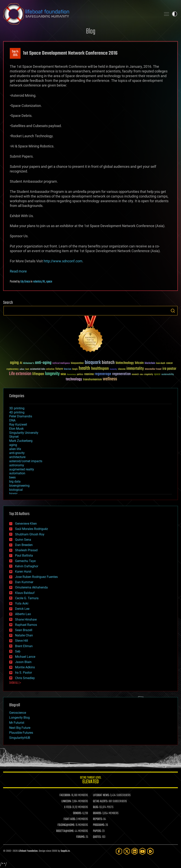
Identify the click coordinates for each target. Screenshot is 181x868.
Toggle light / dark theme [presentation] (175, 14)
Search (173, 311)
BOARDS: (97, 813)
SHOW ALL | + (15, 683)
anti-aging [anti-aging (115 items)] (43, 363)
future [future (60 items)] (59, 369)
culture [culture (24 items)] (22, 369)
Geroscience (18, 713)
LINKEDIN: (66, 801)
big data (15, 481)
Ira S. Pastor (23, 673)
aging (13, 445)
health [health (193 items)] (84, 369)
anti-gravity (17, 453)
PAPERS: (97, 831)
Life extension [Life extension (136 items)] (20, 374)
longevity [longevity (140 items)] (52, 374)
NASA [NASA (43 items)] (63, 374)
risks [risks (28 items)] (141, 374)
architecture (17, 457)
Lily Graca (25, 282)
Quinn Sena (23, 540)
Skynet (14, 437)
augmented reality (22, 469)
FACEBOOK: (65, 795)
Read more (18, 271)
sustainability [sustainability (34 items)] (168, 375)
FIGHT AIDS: (70, 819)
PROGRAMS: (99, 825)
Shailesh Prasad (26, 550)
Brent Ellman (24, 646)
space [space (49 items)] (157, 374)
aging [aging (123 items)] (14, 363)
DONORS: (77, 813)
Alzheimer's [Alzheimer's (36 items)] (29, 363)
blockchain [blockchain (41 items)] (150, 363)
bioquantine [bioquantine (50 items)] (77, 363)
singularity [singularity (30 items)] (149, 375)
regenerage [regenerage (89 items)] (103, 374)
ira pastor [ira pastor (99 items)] (169, 369)
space (49, 282)
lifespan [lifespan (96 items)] (38, 374)
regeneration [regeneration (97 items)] (121, 374)
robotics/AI (39, 282)
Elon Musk (16, 429)
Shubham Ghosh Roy (30, 534)
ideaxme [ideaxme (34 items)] (122, 369)
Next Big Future (20, 728)
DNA (12, 420)
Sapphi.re (65, 851)
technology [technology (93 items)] (74, 379)
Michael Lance (25, 657)
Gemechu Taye (25, 561)
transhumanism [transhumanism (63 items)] (92, 379)
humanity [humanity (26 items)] (113, 369)
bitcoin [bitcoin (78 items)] (139, 363)
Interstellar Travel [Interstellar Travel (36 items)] (153, 369)
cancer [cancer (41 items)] (169, 363)
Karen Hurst (23, 572)
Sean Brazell (24, 630)
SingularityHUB (20, 738)
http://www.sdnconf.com (63, 261)
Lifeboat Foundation (28, 851)
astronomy (17, 465)
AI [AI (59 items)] (21, 363)
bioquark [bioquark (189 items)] (93, 363)
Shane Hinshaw (26, 619)
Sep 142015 (15, 53)
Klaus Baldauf (25, 593)
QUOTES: (97, 837)
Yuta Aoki (22, 603)
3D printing (17, 408)
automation (17, 473)
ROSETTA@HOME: (65, 831)
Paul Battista (24, 555)
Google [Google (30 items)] (75, 369)
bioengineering (19, 486)
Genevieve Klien (26, 524)
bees (12, 477)
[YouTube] (142, 851)
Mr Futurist (17, 723)
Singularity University (24, 433)
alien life (15, 449)
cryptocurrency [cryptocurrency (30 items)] (13, 369)
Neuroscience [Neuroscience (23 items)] (71, 375)
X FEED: (68, 807)
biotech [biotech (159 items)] (108, 363)
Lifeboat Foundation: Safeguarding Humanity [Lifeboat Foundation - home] (81, 14)
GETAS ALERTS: (100, 801)
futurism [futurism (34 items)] (68, 369)
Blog (91, 32)
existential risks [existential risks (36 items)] (38, 369)
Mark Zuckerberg (21, 441)
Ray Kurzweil (18, 425)
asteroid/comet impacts (26, 461)
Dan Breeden (24, 545)
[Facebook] (119, 851)
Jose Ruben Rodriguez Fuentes (36, 577)
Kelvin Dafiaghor (27, 566)
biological (16, 490)
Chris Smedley (25, 678)
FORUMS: (81, 837)
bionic (13, 494)
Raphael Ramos (26, 625)
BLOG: (96, 807)
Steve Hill (22, 641)
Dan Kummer (24, 582)
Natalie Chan (24, 635)
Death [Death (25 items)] (27, 369)
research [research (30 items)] (135, 375)
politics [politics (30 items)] (80, 375)
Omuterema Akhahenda (31, 587)
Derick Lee (22, 609)
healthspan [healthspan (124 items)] (100, 369)
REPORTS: (98, 819)
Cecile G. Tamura (27, 598)
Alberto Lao (23, 614)
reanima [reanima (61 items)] (89, 374)
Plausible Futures (21, 733)
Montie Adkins (25, 667)
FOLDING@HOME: (66, 825)
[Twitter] (127, 851)
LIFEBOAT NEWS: (101, 795)
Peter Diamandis (21, 416)
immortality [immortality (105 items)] (135, 369)
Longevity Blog (19, 718)
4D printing (17, 412)
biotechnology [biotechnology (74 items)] (125, 363)
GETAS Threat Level (90, 781)
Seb (18, 651)
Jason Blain (23, 662)
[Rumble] (150, 851)
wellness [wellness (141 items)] (110, 379)
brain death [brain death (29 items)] (161, 363)
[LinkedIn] (135, 851)
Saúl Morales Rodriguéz (32, 529)
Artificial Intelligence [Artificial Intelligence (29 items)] (61, 363)
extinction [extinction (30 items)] (50, 369)
